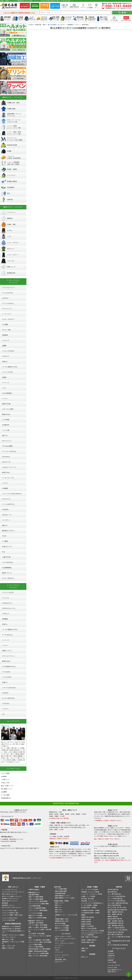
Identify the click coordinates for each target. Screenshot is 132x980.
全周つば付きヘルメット (10, 901)
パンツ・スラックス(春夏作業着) (39, 904)
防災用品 (92, 954)
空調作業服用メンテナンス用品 (65, 898)
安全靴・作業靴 (92, 887)
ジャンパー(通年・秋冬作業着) (38, 925)
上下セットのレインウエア (63, 937)
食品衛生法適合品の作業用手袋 (117, 910)
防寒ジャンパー (60, 903)
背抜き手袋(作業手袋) (114, 905)
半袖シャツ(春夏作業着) (36, 899)
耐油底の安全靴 (86, 924)
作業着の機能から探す (62, 919)
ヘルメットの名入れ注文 (10, 918)
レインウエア (66, 934)
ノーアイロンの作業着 (35, 913)
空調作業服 (57, 887)
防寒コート (58, 905)
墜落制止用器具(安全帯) (13, 924)
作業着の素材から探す (62, 921)
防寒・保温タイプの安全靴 (90, 937)
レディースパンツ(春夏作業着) (38, 910)
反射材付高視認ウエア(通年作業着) (39, 949)
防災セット (85, 957)
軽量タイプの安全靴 (88, 926)
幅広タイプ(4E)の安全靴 (89, 928)
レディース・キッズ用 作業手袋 (117, 930)
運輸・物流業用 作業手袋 (116, 921)
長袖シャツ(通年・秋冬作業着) (38, 927)
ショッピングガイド (114, 965)
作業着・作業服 (40, 887)
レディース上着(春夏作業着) (37, 908)
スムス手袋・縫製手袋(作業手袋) (118, 903)
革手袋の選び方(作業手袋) (116, 932)
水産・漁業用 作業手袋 (115, 914)
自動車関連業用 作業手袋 (116, 923)
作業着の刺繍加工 (34, 890)
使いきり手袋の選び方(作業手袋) (118, 945)
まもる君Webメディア (115, 970)
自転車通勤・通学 (60, 960)
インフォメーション (119, 948)
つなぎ (57, 950)
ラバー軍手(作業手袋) (114, 894)
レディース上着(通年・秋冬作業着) (39, 940)
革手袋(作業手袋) (113, 890)
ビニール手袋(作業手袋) (115, 899)
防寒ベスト (58, 907)
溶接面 (83, 951)
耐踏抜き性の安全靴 (88, 917)
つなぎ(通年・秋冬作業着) (37, 934)
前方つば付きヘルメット (10, 894)
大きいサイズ (59, 962)
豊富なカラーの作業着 (35, 916)
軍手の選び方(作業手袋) (115, 935)
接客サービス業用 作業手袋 (116, 928)
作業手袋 (38, 25)
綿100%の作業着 (60, 924)
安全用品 (92, 946)
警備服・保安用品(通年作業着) (38, 951)
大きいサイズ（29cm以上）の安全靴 (93, 931)
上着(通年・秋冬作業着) (36, 923)
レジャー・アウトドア (62, 955)
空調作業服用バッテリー (63, 896)
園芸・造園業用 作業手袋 (116, 912)
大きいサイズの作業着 (62, 926)
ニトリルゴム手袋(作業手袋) (116, 896)
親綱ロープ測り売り (8, 948)
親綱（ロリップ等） (8, 940)
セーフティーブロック (9, 937)
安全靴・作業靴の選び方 (89, 940)
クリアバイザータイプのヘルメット (13, 892)
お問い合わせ (112, 972)
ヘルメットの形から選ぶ (10, 911)
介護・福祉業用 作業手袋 (116, 926)
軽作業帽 (5, 903)
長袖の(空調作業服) (61, 891)
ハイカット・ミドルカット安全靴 (92, 894)
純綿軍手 (71, 25)
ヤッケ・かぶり (60, 941)
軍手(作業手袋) (112, 892)
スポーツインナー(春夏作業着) (38, 901)
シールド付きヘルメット (10, 890)
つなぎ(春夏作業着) (35, 906)
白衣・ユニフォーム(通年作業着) (39, 953)
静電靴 (83, 915)
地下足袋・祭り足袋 (88, 899)
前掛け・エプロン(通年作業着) (38, 956)
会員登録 (110, 960)
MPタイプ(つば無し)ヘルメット (12, 896)
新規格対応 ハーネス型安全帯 (11, 926)
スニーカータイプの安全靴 (90, 890)
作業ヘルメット (13, 887)
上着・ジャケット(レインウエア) (65, 939)
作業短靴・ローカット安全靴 (90, 892)
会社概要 (110, 951)
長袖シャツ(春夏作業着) (36, 897)
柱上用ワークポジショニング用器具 (13, 935)
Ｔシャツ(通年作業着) (35, 945)
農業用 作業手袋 (113, 917)
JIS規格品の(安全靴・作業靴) (90, 911)
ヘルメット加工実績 (8, 920)
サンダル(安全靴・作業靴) (89, 905)
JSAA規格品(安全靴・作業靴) (91, 913)
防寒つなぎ (58, 910)
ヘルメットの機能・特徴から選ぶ (12, 915)
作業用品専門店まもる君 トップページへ (27, 878)
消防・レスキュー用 (8, 946)
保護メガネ (85, 949)
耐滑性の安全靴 (86, 922)
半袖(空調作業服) (60, 893)
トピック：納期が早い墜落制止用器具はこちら (19, 13)
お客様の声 (111, 956)
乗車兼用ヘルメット (8, 905)
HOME (31, 25)
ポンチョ (58, 948)
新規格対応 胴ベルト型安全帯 (11, 929)
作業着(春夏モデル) (34, 893)
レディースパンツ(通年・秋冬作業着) (40, 942)
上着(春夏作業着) (34, 895)
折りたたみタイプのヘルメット (12, 908)
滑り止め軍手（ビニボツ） (57, 25)
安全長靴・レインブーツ (89, 901)
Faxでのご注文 (112, 968)
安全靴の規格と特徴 (88, 942)
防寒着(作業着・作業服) (61, 901)
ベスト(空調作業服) (61, 889)
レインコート (59, 945)
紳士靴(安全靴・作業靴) (89, 908)
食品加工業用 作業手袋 (115, 919)
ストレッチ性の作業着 (62, 930)
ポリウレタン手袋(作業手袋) (116, 901)
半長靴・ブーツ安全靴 (88, 896)
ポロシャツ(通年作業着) (36, 947)
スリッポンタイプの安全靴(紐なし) (92, 903)
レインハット (59, 952)
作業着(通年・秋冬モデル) (36, 921)
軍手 (44, 25)
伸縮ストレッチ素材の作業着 (38, 918)
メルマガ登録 (112, 962)
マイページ (111, 958)
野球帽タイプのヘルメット (10, 899)
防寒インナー (59, 912)
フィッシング (59, 957)
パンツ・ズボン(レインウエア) (64, 943)
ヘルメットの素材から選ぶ (10, 913)
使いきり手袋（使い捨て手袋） (117, 908)
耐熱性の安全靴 (86, 920)
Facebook (111, 953)
